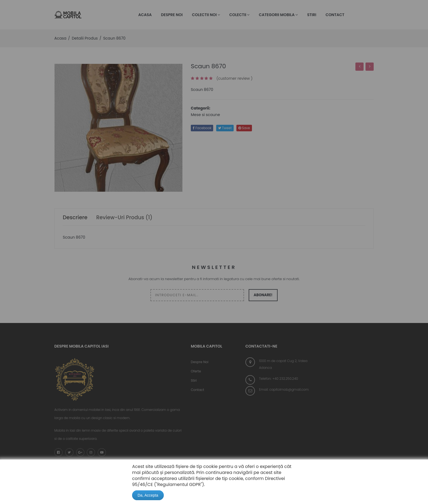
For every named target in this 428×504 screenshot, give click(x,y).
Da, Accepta (148, 495)
